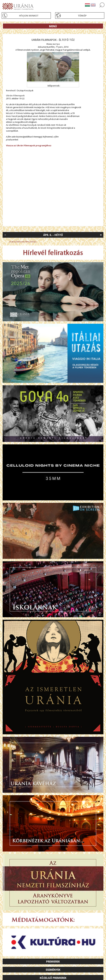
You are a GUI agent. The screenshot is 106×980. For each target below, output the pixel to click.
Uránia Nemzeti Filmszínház (23, 242)
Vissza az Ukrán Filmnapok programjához (29, 145)
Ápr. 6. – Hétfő (53, 235)
